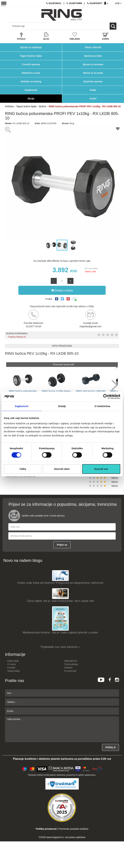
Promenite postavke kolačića (73, 829)
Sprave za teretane (93, 64)
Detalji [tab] (62, 406)
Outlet (93, 99)
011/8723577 (95, 3)
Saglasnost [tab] (22, 406)
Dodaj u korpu (62, 290)
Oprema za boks (93, 56)
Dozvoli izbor (62, 469)
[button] (8, 182)
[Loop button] (113, 26)
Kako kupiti (13, 661)
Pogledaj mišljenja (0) (17, 337)
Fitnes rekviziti (93, 47)
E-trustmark (70, 671)
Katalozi (68, 668)
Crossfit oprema (31, 64)
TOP (120, 855)
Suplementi (31, 90)
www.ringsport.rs (55, 837)
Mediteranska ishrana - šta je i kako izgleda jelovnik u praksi (60, 633)
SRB (118, 3)
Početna (9, 106)
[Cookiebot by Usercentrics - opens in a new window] (106, 397)
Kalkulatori (71, 661)
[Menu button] (4, 4)
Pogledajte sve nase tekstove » (60, 647)
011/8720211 (54, 3)
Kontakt (11, 668)
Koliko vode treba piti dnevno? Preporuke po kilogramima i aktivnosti (60, 583)
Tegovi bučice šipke (31, 56)
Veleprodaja (14, 671)
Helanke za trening (31, 81)
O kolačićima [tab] (102, 406)
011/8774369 (74, 3)
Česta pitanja (71, 664)
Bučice (43, 106)
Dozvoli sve (101, 469)
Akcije (31, 99)
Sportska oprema (93, 81)
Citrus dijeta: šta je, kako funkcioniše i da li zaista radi (60, 601)
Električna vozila (31, 73)
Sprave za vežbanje (31, 47)
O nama (12, 664)
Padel (93, 90)
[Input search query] (25, 26)
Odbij (23, 469)
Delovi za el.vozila (93, 73)
